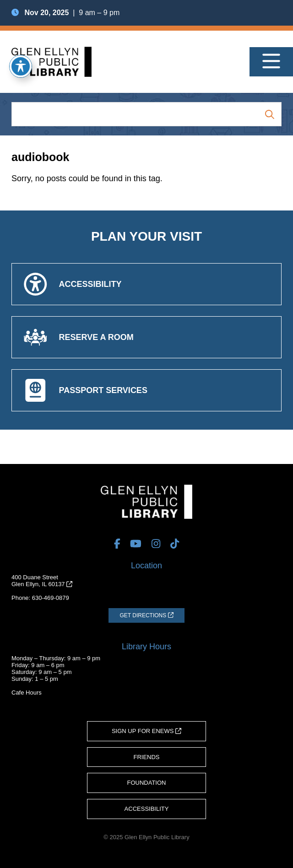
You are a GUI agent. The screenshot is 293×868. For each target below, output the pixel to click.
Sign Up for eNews (146, 731)
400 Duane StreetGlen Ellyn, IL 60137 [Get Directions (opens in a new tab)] (42, 581)
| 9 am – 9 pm (65, 13)
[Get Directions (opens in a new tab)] (146, 615)
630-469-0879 (51, 598)
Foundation (147, 783)
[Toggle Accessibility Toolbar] (21, 66)
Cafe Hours (27, 693)
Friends (146, 757)
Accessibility (147, 809)
